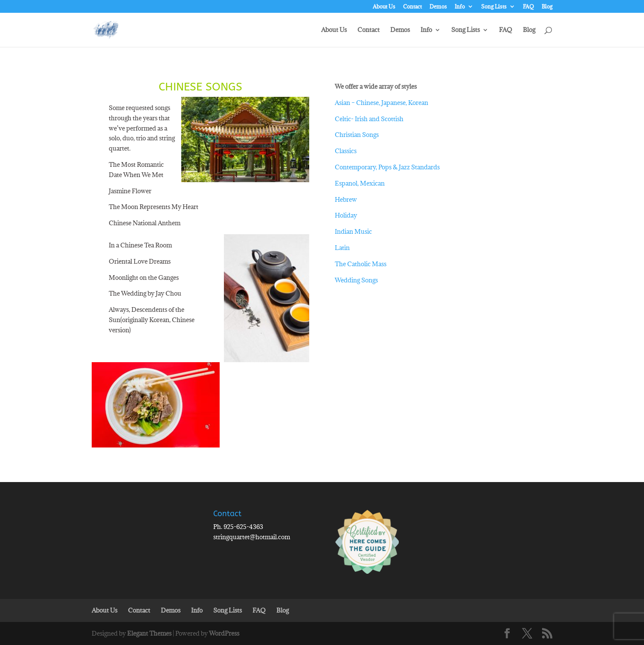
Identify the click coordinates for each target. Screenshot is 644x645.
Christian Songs (357, 135)
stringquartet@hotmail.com (252, 537)
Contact (412, 7)
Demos (438, 7)
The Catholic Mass (361, 264)
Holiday (346, 215)
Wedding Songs (356, 280)
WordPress (224, 633)
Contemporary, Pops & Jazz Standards (387, 167)
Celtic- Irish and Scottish (369, 119)
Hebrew (346, 199)
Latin (342, 248)
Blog (547, 7)
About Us (384, 7)
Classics (346, 151)
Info (460, 7)
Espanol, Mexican (360, 183)
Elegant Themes (149, 633)
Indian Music (353, 231)
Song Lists (494, 7)
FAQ (528, 7)
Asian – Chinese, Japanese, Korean (381, 103)
